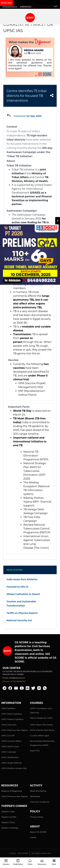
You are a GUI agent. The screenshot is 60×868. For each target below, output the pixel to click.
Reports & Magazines (12, 791)
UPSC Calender (9, 752)
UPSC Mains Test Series (41, 725)
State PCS (35, 751)
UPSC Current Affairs (11, 741)
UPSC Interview (9, 725)
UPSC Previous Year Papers (15, 730)
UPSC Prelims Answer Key (14, 768)
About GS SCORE (38, 832)
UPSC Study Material (11, 763)
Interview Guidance (40, 802)
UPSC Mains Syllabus (12, 714)
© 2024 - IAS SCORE (19, 853)
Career (33, 837)
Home (30, 862)
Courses (6, 862)
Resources (42, 862)
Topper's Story (8, 822)
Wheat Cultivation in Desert (23, 594)
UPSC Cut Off (8, 736)
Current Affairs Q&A (40, 736)
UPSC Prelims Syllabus (12, 719)
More (54, 862)
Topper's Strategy (10, 828)
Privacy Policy (37, 817)
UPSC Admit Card (10, 746)
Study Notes (18, 862)
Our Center (12, 668)
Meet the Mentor (38, 791)
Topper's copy (8, 811)
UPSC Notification (10, 757)
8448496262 (26, 7)
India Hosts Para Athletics (22, 579)
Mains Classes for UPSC (41, 718)
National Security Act (19, 620)
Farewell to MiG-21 (17, 587)
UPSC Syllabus (8, 708)
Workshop (35, 796)
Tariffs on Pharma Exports (22, 613)
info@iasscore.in (10, 7)
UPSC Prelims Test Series (42, 730)
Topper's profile (9, 817)
